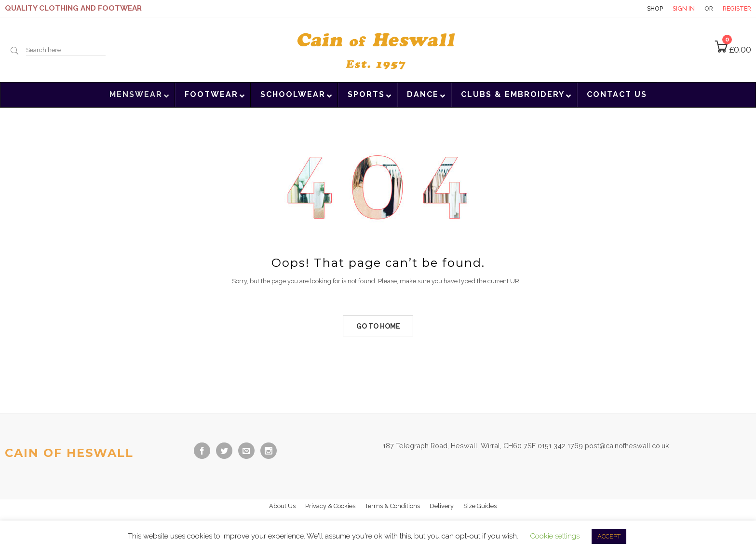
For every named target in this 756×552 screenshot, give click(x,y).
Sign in (684, 8)
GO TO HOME (378, 326)
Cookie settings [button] (555, 536)
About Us (282, 506)
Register (737, 8)
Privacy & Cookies (330, 506)
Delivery (442, 506)
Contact (621, 8)
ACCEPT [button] (609, 536)
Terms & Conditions (392, 506)
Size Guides (480, 506)
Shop (655, 8)
